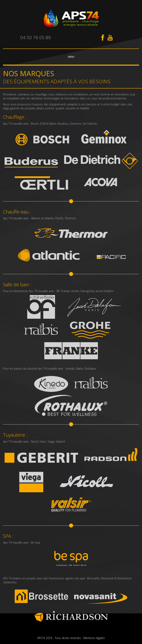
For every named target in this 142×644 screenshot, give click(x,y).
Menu (71, 57)
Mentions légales (94, 638)
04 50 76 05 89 (36, 37)
